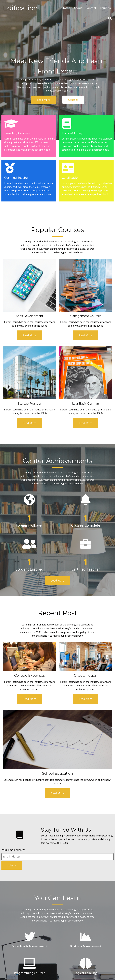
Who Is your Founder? (73, 885)
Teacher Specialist (71, 866)
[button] (26, 888)
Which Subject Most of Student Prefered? (83, 876)
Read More (15, 308)
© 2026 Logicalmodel (57, 969)
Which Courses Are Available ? (77, 857)
